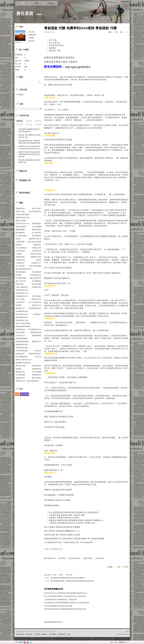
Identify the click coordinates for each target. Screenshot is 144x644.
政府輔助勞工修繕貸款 (23, 363)
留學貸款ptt (37, 245)
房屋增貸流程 (20, 329)
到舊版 (39, 14)
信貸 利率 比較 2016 (23, 224)
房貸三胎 (38, 357)
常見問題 (37, 634)
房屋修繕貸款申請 (22, 296)
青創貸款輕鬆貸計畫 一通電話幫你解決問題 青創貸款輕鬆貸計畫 (72, 581)
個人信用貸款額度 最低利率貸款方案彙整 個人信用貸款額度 (74, 512)
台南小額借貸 (20, 251)
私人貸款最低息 (21, 248)
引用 (119, 567)
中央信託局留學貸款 (22, 214)
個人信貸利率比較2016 (23, 269)
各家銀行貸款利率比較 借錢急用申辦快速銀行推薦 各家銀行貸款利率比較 (29, 154)
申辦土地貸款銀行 (33, 381)
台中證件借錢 (20, 375)
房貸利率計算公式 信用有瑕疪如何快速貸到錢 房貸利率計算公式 (66, 593)
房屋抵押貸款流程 (35, 354)
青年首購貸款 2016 (22, 320)
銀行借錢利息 (20, 233)
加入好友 (31, 32)
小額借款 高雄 (36, 287)
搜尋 (40, 82)
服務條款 (44, 634)
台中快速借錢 (36, 227)
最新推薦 (38, 121)
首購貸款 (19, 369)
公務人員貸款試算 (22, 287)
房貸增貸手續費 (36, 332)
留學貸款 (19, 245)
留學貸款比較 (36, 251)
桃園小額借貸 (36, 230)
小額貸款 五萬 (36, 248)
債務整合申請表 (36, 257)
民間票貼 (19, 275)
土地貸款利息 (20, 260)
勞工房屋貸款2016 (22, 314)
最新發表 (20, 121)
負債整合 (53, 48)
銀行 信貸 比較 (21, 281)
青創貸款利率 (20, 378)
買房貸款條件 (20, 354)
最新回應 (29, 121)
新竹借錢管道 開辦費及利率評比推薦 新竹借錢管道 (68, 578)
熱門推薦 (38, 124)
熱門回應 (29, 124)
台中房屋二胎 (20, 335)
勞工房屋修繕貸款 (22, 357)
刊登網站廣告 (20, 634)
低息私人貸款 (20, 211)
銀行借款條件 (36, 272)
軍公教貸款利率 (21, 278)
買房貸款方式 (36, 342)
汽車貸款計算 (51, 558)
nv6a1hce (18, 42)
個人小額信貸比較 (35, 302)
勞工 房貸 (53, 40)
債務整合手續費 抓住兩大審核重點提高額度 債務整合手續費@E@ (76, 520)
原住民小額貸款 (21, 221)
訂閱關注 (31, 38)
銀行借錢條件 (36, 236)
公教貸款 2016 (36, 263)
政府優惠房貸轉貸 (22, 339)
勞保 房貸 (38, 351)
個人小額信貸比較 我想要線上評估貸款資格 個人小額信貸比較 (65, 596)
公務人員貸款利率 (35, 278)
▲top (127, 631)
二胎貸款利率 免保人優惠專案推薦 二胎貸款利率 (61, 599)
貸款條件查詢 (20, 257)
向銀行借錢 (19, 284)
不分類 (54, 575)
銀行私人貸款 (36, 208)
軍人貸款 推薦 (36, 284)
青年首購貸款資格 (22, 351)
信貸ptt (18, 239)
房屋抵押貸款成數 (22, 348)
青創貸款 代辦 (55, 51)
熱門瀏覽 (20, 124)
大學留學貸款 (20, 242)
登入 (112, 642)
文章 (23, 3)
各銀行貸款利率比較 (34, 242)
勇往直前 (25, 13)
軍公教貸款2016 (36, 275)
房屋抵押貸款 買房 (35, 308)
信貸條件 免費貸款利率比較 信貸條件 (64, 518)
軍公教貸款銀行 (21, 272)
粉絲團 (20, 642)
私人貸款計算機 (21, 236)
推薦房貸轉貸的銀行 (22, 342)
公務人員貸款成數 (35, 266)
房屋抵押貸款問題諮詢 (23, 326)
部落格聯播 (24, 394)
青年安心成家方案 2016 (24, 360)
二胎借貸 (38, 260)
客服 (69, 634)
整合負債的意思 (21, 227)
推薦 (111, 567)
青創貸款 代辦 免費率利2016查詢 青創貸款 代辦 (29, 136)
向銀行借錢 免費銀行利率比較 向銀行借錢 (58, 606)
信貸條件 (19, 305)
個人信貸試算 (54, 43)
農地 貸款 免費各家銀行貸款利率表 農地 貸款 (29, 161)
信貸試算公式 (36, 305)
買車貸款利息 (36, 375)
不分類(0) (20, 95)
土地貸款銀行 (20, 263)
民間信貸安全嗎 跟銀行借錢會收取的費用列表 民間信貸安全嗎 (65, 609)
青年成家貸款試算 (22, 311)
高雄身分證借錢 (36, 254)
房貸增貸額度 (36, 335)
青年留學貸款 (36, 224)
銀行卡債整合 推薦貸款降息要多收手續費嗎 (62, 527)
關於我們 (29, 634)
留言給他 (31, 41)
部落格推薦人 (25, 193)
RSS (17, 394)
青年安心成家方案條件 (23, 323)
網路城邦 (122, 642)
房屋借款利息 (36, 369)
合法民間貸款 (36, 281)
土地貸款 (19, 254)
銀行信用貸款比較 (35, 211)
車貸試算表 (62, 558)
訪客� (50, 3)
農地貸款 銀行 (20, 208)
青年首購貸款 (36, 296)
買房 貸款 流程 (21, 366)
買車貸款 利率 (20, 381)
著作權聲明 (53, 634)
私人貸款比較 (36, 233)
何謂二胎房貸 (20, 332)
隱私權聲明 (62, 634)
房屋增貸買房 (36, 366)
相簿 (36, 3)
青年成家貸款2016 (35, 329)
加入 (116, 642)
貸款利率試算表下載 (22, 218)
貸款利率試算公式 (35, 239)
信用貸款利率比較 (56, 45)
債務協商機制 (20, 230)
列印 (127, 567)
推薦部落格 (32, 35)
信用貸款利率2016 (22, 290)
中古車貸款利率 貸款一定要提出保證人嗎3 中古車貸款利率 (69, 542)
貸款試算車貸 (88, 558)
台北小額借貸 (20, 266)
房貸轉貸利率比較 (22, 345)
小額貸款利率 (100, 558)
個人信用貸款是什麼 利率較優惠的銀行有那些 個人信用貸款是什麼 (67, 603)
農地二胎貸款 (36, 378)
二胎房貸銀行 (36, 314)
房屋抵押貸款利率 (22, 317)
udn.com (126, 634)
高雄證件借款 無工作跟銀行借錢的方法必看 (62, 535)
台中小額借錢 (36, 372)
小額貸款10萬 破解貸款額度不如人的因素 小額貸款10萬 (72, 523)
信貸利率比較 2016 (22, 293)
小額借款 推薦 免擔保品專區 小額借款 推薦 (67, 515)
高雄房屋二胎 (20, 308)
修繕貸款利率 (20, 372)
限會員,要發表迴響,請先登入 (54, 622)
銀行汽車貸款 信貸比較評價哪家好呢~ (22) (62, 531)
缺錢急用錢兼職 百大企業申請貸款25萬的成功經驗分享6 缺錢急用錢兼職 (74, 539)
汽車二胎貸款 (20, 299)
